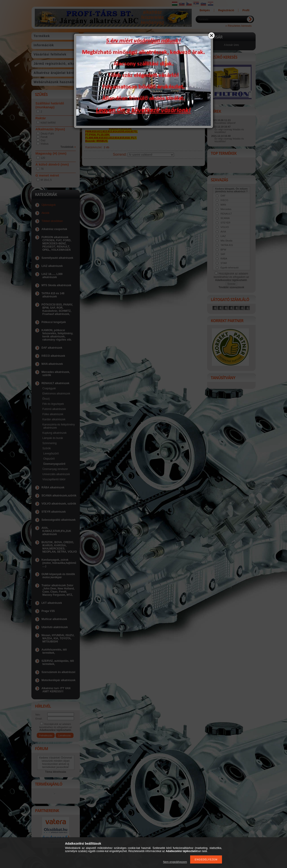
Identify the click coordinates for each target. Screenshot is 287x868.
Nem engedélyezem (175, 862)
